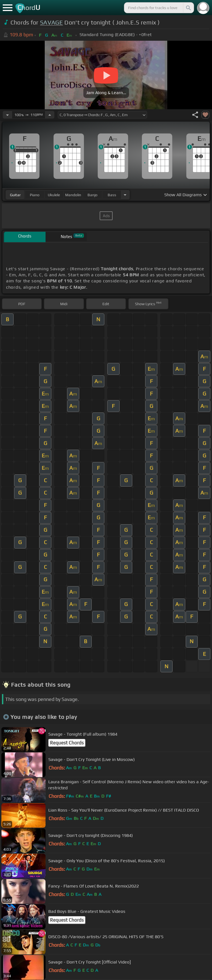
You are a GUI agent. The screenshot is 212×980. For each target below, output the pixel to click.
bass (112, 195)
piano (35, 195)
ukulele (54, 195)
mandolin (73, 195)
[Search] (188, 8)
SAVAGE (51, 22)
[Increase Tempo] (50, 115)
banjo (92, 195)
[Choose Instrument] (125, 195)
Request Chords (67, 743)
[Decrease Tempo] (7, 115)
